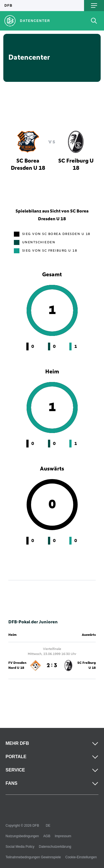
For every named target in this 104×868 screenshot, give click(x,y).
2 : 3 (52, 665)
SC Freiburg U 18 (87, 665)
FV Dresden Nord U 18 (17, 665)
